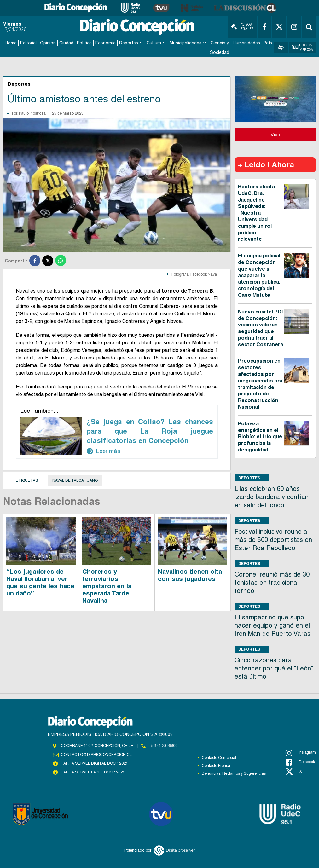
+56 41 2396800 (163, 745)
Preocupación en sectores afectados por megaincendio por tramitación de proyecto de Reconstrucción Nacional (261, 384)
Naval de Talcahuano (75, 480)
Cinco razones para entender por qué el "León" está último (274, 668)
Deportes (129, 43)
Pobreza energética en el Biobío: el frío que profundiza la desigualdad (260, 436)
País (268, 43)
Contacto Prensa (216, 765)
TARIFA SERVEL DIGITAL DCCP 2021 (94, 763)
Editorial (28, 43)
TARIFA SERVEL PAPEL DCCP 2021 (92, 772)
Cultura (154, 43)
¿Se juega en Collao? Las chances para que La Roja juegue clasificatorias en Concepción (150, 431)
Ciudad (66, 43)
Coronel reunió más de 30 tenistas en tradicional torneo (272, 582)
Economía (105, 43)
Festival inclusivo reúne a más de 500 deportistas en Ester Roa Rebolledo (273, 539)
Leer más (103, 451)
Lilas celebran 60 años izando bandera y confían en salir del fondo (272, 497)
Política (84, 43)
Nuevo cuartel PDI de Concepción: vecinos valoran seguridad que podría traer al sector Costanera (261, 328)
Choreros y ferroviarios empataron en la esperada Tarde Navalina (107, 586)
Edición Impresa (302, 47)
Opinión (48, 43)
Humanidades (246, 43)
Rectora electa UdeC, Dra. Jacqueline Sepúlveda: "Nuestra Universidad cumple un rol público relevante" (256, 213)
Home (11, 43)
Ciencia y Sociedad (220, 48)
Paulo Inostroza (32, 113)
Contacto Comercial (219, 757)
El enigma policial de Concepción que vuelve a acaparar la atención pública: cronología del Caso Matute (259, 275)
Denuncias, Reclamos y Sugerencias (234, 773)
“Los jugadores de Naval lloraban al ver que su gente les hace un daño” (40, 582)
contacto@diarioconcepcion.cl (96, 754)
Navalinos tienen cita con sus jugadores (190, 575)
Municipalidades (186, 43)
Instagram (301, 752)
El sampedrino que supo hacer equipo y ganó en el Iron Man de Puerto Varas (273, 625)
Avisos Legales (242, 27)
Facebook (300, 762)
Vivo (275, 134)
